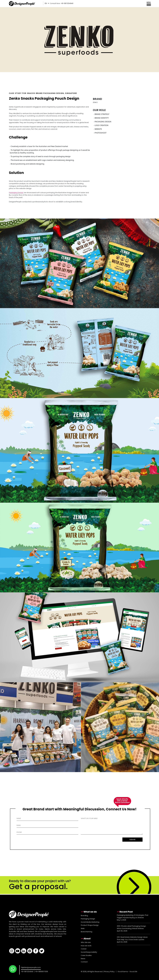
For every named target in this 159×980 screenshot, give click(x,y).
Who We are (86, 942)
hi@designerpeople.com (31, 967)
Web (83, 928)
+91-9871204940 (27, 972)
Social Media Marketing (90, 922)
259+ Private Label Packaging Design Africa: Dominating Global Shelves (131, 927)
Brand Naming (87, 932)
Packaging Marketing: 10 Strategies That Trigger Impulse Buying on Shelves (133, 916)
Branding (84, 916)
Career (84, 949)
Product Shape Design (90, 925)
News (83, 959)
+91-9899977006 (42, 972)
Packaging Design (16, 193)
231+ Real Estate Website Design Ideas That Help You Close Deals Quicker (132, 938)
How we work (86, 946)
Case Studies (86, 955)
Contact (84, 962)
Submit (132, 840)
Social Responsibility (89, 952)
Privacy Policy (109, 972)
